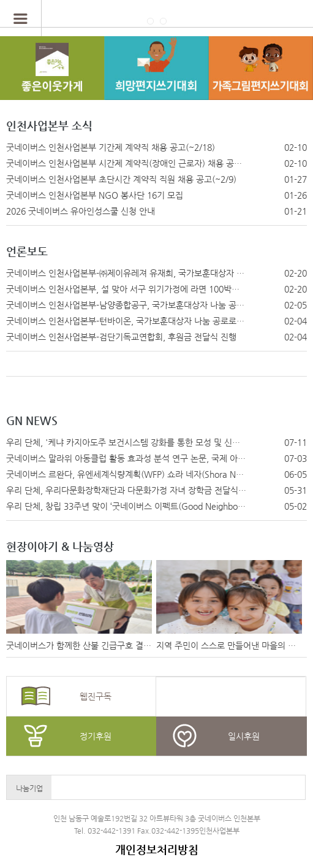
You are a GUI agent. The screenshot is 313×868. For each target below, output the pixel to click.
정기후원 (96, 736)
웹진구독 (96, 696)
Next (289, 788)
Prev (67, 788)
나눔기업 (29, 788)
